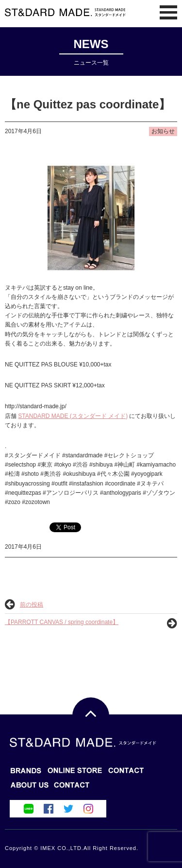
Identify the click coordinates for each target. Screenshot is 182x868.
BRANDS (26, 773)
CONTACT (30, 788)
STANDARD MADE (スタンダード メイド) (73, 416)
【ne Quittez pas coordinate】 (88, 104)
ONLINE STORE (126, 773)
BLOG (75, 773)
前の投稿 (32, 605)
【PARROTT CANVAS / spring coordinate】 (62, 622)
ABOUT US (72, 788)
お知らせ (163, 131)
